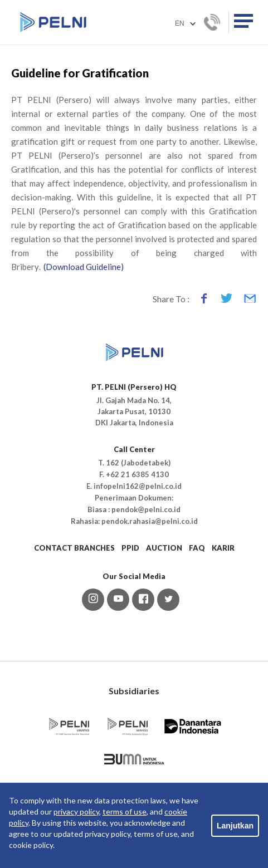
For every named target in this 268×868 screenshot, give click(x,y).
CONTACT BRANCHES (74, 548)
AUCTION (164, 548)
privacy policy (76, 811)
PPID (130, 548)
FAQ (197, 548)
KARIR (223, 548)
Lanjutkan (235, 826)
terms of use (125, 811)
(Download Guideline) (84, 267)
